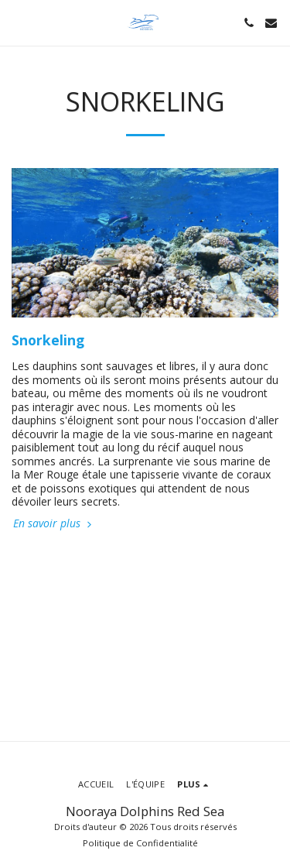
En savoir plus (54, 523)
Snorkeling (48, 340)
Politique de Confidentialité (140, 843)
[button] (17, 22)
